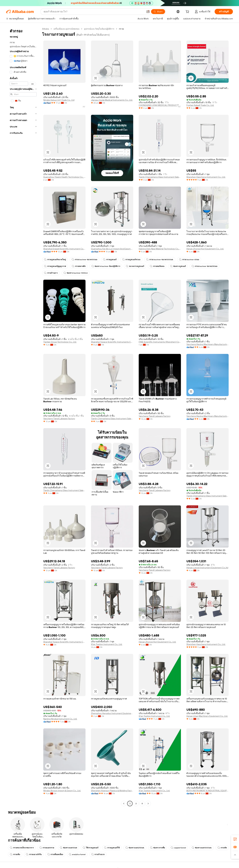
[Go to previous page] (124, 804)
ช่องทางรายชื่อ (158, 848)
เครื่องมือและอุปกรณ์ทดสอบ (66, 29)
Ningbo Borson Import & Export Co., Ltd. (62, 791)
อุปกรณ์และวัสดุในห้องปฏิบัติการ (99, 29)
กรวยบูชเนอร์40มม (131, 260)
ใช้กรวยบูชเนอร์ (91, 848)
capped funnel (178, 848)
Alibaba (45, 29)
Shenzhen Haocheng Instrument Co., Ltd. (206, 177)
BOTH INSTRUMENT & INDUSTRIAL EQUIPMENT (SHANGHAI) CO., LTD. (208, 791)
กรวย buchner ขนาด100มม (84, 260)
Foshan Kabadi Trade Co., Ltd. (200, 105)
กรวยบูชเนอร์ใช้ (112, 848)
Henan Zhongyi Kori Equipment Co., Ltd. (205, 249)
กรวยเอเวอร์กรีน (34, 854)
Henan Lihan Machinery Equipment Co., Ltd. (207, 716)
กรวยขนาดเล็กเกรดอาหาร (22, 848)
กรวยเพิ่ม (15, 854)
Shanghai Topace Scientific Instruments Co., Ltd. (112, 342)
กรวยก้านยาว (51, 273)
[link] (235, 839)
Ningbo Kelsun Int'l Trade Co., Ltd (59, 100)
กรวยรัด (222, 848)
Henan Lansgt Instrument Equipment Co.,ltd (207, 568)
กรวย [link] (121, 29)
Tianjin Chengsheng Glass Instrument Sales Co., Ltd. (160, 177)
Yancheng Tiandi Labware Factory (59, 419)
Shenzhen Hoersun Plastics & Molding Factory (112, 791)
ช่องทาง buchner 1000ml (76, 273)
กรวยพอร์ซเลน (157, 266)
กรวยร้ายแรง (98, 854)
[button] (148, 12)
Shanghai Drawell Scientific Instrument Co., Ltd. (64, 249)
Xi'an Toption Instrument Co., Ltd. (107, 644)
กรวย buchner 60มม (189, 260)
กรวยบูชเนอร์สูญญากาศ (55, 266)
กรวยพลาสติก (79, 266)
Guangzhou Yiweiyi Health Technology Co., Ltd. (64, 177)
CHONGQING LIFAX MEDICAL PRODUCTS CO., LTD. (160, 105)
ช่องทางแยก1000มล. (202, 848)
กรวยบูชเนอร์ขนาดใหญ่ (55, 260)
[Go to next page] (148, 804)
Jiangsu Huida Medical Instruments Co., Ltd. (112, 100)
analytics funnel (77, 854)
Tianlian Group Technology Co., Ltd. (60, 342)
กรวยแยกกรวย (47, 848)
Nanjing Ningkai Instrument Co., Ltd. (60, 719)
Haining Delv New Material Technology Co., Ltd (160, 249)
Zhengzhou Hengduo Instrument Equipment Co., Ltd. (112, 713)
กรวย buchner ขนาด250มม (204, 266)
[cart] (188, 12)
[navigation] (23, 417)
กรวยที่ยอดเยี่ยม (55, 854)
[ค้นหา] (158, 12)
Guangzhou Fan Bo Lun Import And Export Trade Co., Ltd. (112, 249)
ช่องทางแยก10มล (68, 848)
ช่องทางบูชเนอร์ (178, 266)
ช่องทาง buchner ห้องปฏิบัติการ (106, 266)
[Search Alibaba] (94, 12)
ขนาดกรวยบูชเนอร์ (135, 266)
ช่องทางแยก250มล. (135, 848)
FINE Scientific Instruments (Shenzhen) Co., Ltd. (160, 342)
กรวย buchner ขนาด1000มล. (160, 260)
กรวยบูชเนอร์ (110, 260)
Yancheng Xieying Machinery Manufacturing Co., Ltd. (208, 344)
